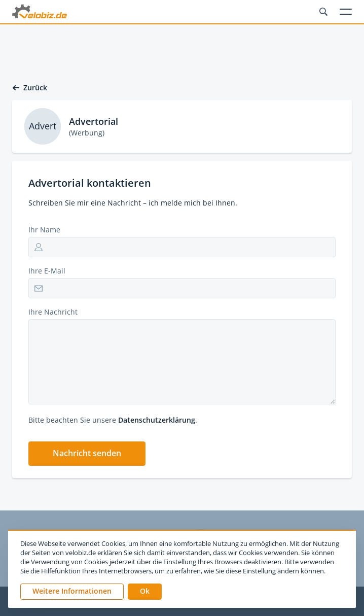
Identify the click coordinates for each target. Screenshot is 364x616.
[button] (87, 454)
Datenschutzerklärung (157, 420)
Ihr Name (44, 230)
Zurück (30, 88)
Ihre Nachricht (53, 312)
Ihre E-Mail (47, 271)
